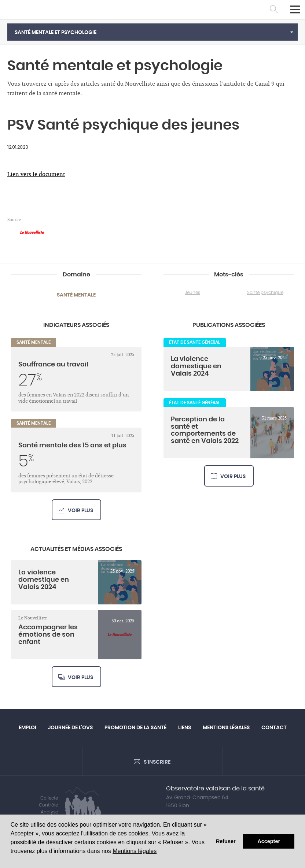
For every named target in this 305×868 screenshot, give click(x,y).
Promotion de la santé (135, 728)
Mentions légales (135, 851)
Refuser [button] (226, 841)
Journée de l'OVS (70, 728)
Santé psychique (265, 293)
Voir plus (80, 511)
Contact (274, 728)
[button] (152, 32)
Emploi (27, 728)
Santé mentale (76, 295)
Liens (185, 728)
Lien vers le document (36, 174)
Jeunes (192, 293)
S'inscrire (157, 762)
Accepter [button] (269, 841)
